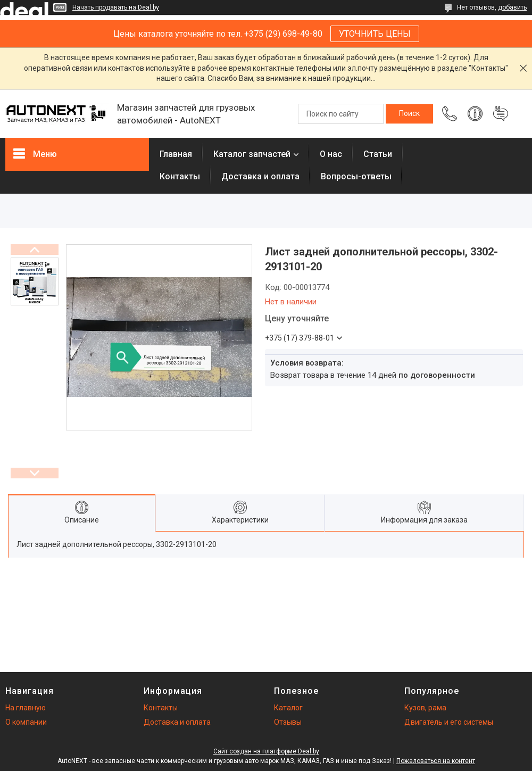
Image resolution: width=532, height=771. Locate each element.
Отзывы (288, 722)
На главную (26, 708)
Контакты (180, 176)
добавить (512, 7)
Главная (176, 154)
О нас (331, 154)
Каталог (288, 708)
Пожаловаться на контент (436, 761)
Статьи (378, 154)
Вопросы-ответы (356, 176)
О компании (26, 722)
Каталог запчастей (252, 154)
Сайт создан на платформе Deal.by (266, 751)
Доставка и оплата (260, 176)
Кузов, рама (425, 708)
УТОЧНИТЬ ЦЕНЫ (375, 34)
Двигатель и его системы (449, 722)
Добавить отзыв (501, 114)
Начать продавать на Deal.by (116, 7)
